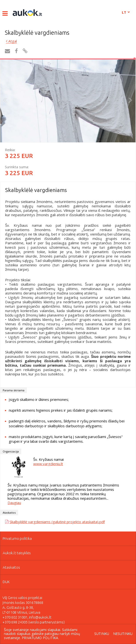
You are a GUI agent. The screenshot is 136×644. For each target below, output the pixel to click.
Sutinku (102, 634)
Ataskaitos (11, 567)
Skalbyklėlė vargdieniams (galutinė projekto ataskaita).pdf (57, 522)
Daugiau (14, 503)
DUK (6, 582)
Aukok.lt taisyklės (17, 553)
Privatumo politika (17, 538)
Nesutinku (123, 634)
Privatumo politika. (40, 638)
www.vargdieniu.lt (48, 464)
